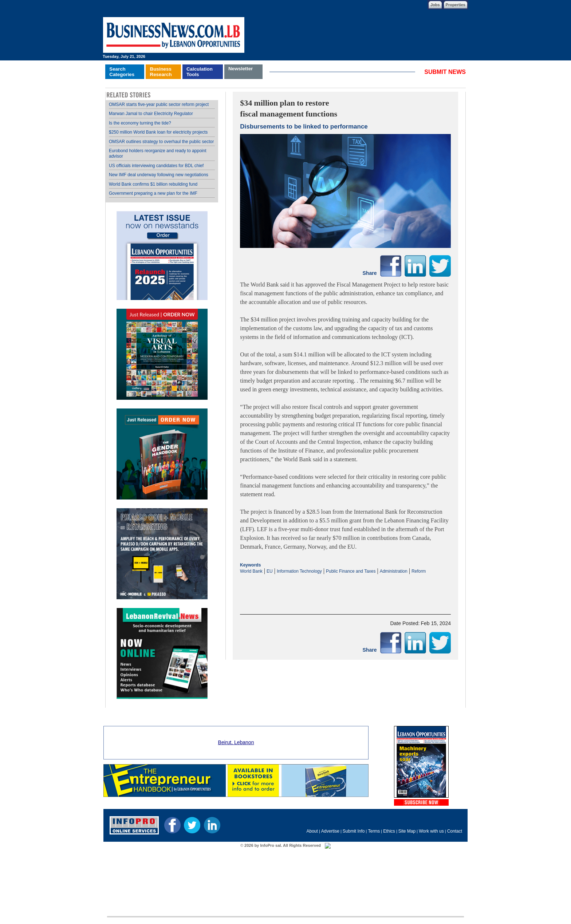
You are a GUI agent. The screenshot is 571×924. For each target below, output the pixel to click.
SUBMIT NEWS (445, 72)
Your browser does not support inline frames (162, 400)
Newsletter (241, 69)
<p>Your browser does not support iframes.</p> (345, 588)
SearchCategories (122, 72)
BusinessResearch (161, 72)
